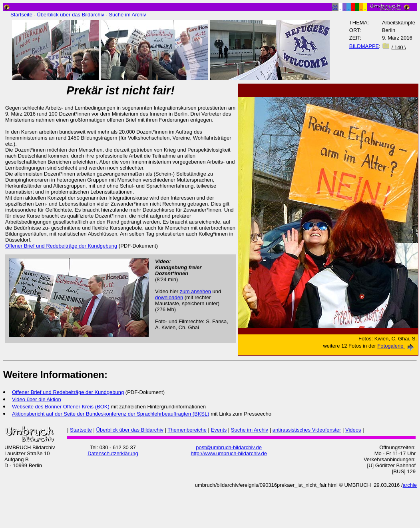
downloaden (169, 297)
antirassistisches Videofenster (307, 430)
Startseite (21, 15)
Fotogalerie (397, 346)
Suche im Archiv (127, 15)
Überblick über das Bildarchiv (70, 15)
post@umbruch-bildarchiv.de (229, 447)
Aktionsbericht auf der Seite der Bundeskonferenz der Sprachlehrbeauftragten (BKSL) (111, 414)
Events (219, 430)
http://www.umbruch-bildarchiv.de (229, 453)
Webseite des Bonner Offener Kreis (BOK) (61, 407)
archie (410, 485)
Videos (353, 430)
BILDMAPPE (364, 46)
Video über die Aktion (37, 399)
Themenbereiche (187, 430)
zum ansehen (195, 291)
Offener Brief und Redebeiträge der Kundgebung (68, 392)
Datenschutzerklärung (113, 453)
